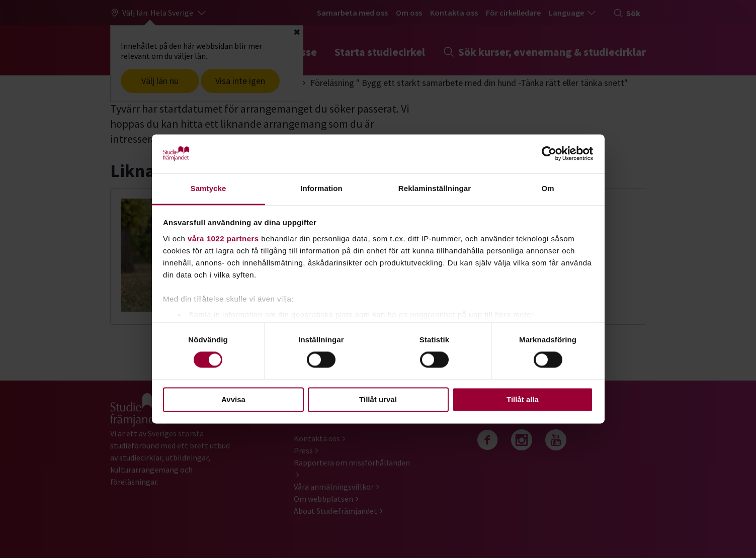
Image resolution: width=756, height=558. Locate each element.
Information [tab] (321, 188)
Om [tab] (548, 188)
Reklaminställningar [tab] (435, 188)
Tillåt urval (378, 399)
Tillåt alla (523, 399)
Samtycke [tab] (208, 188)
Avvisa (233, 399)
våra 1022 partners (223, 239)
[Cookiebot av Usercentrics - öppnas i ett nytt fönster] (549, 154)
